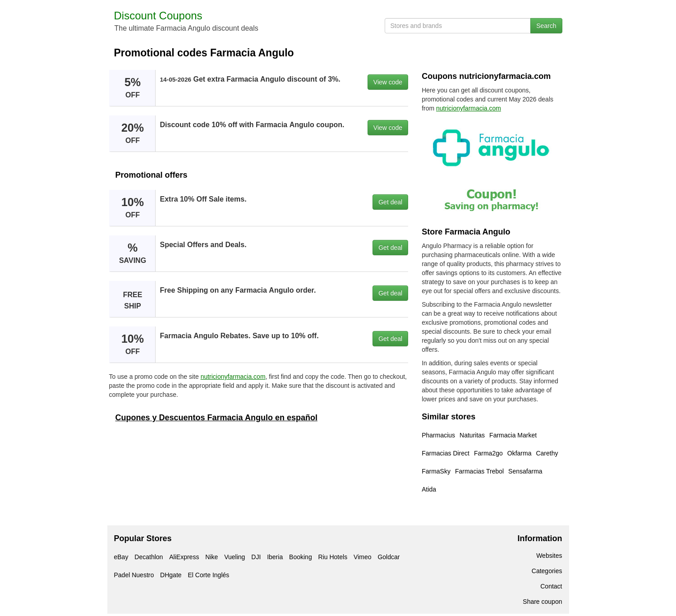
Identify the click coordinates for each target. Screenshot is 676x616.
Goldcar (389, 557)
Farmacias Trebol (479, 471)
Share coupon (542, 602)
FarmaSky (436, 471)
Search (546, 26)
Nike (212, 557)
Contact (551, 586)
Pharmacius (438, 435)
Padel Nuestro (134, 575)
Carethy (547, 453)
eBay (121, 557)
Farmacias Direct (446, 453)
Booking (301, 557)
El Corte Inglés (208, 575)
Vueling (235, 557)
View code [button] (388, 82)
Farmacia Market (513, 435)
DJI (256, 557)
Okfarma (520, 453)
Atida (429, 489)
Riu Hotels (333, 557)
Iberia (275, 557)
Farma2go (488, 453)
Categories (547, 571)
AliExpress (184, 557)
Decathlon (149, 557)
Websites (549, 556)
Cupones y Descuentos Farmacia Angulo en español (216, 418)
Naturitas (472, 435)
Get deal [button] (390, 202)
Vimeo (362, 557)
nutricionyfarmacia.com (233, 377)
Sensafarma (525, 471)
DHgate (171, 575)
